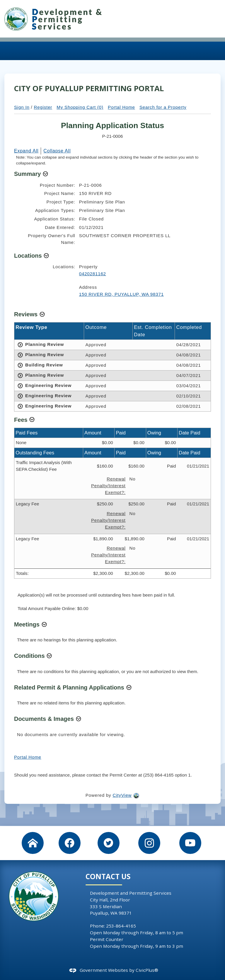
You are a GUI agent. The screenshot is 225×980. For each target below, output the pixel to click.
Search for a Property (163, 107)
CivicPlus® (147, 970)
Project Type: (61, 202)
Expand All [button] (26, 151)
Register (43, 107)
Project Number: (58, 185)
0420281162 (93, 274)
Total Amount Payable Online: (47, 608)
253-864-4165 (121, 926)
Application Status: (55, 219)
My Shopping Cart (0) (80, 107)
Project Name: (60, 193)
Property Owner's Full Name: (52, 239)
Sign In (22, 107)
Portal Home (121, 107)
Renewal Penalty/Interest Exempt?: (108, 486)
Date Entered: (60, 227)
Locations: (64, 267)
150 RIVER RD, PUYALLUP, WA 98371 (121, 294)
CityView (122, 795)
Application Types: (55, 210)
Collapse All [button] (57, 151)
